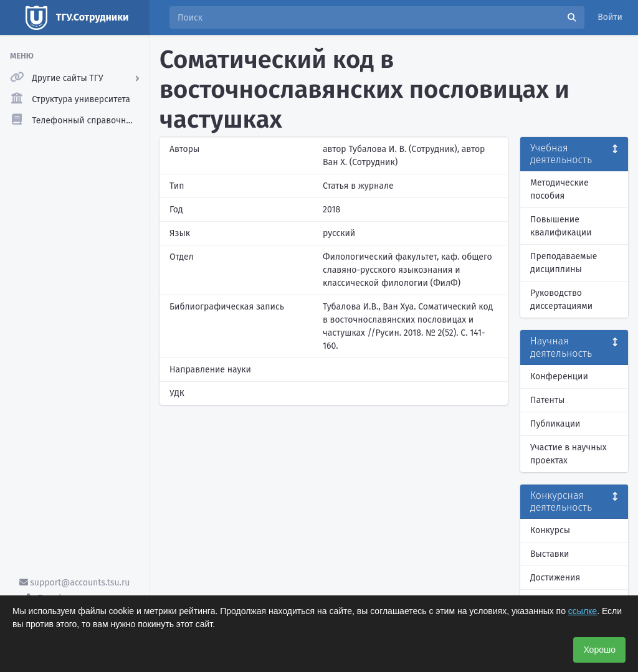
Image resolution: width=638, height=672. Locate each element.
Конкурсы (550, 530)
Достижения (555, 578)
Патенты (547, 400)
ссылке (583, 611)
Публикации (555, 424)
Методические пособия (559, 189)
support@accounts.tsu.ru (75, 583)
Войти (610, 17)
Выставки (550, 554)
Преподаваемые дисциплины (564, 263)
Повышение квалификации (561, 226)
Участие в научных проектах (569, 454)
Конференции (559, 376)
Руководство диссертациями (561, 300)
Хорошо (599, 650)
